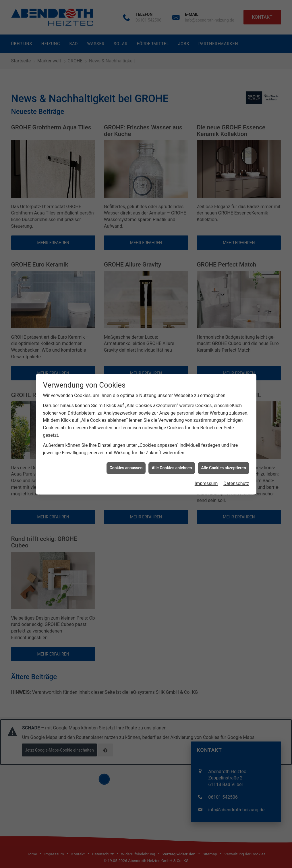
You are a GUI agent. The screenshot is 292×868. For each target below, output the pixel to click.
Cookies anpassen (126, 465)
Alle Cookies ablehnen (172, 465)
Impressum (206, 481)
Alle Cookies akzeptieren (223, 465)
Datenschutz (236, 481)
